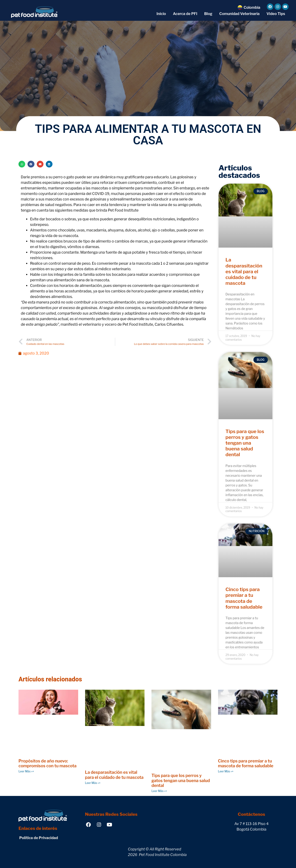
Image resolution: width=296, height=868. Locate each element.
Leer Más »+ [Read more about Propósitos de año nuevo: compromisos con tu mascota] (26, 771)
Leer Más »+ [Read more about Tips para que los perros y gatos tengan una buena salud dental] (159, 791)
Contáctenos (251, 814)
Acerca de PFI (185, 14)
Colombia (252, 8)
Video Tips (276, 14)
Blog (208, 14)
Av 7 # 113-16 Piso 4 (251, 824)
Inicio (161, 14)
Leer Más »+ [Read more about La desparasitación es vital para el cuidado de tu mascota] (93, 783)
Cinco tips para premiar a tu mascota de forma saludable (244, 598)
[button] (22, 164)
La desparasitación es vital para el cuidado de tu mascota (244, 271)
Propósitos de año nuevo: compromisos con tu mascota (48, 763)
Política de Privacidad (38, 838)
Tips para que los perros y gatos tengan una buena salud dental (245, 443)
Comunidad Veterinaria (239, 14)
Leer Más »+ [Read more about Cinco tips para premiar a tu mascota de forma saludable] (226, 771)
